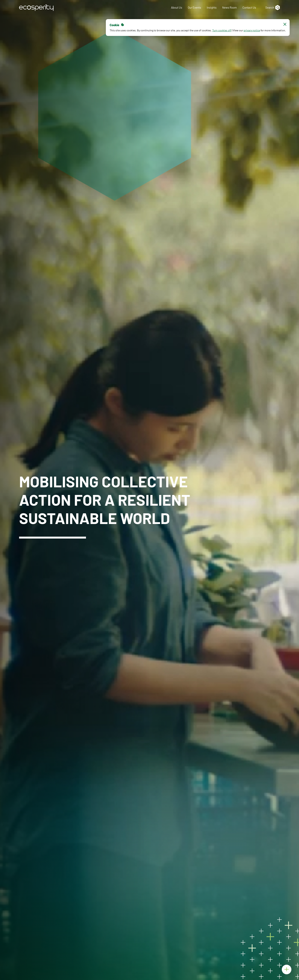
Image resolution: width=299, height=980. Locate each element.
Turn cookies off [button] (222, 30)
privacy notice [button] (252, 30)
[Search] (271, 8)
